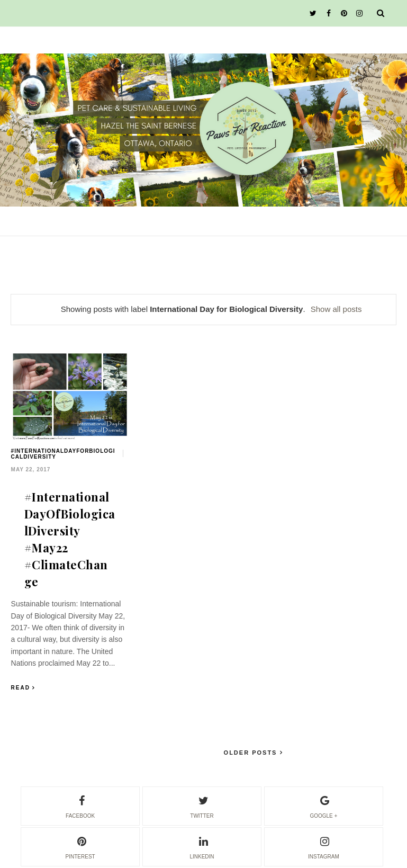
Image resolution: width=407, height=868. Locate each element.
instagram (324, 846)
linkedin (202, 846)
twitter (202, 806)
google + (323, 806)
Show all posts (336, 309)
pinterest (80, 846)
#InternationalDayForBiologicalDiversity (63, 454)
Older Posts (252, 753)
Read (21, 688)
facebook (80, 806)
